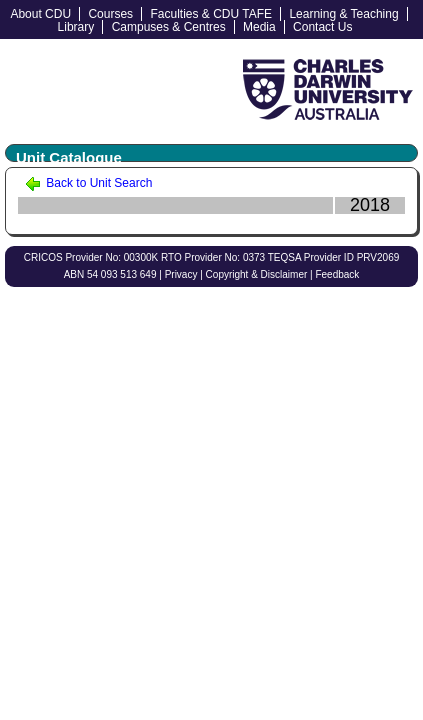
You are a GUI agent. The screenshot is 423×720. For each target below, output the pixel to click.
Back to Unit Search (88, 183)
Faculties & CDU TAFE (211, 14)
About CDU (40, 14)
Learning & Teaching (343, 14)
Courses (110, 14)
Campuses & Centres (169, 27)
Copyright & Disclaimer (257, 274)
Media (259, 27)
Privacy (181, 274)
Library (76, 27)
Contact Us (322, 27)
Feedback (337, 274)
